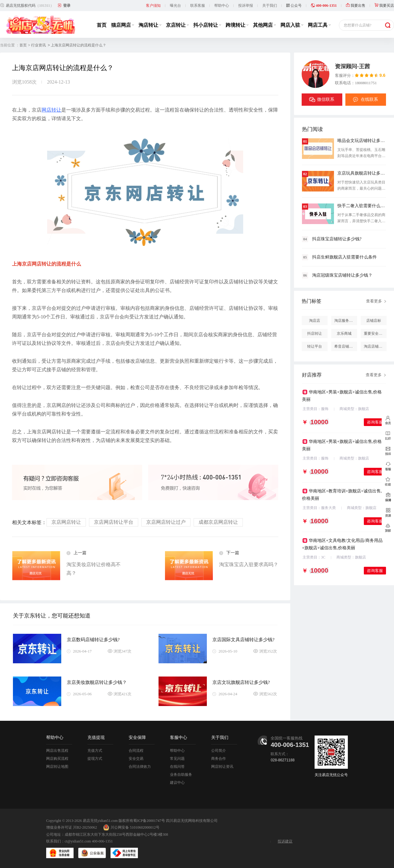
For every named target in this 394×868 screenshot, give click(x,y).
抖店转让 (315, 333)
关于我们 (270, 6)
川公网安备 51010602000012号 (131, 827)
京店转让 (177, 25)
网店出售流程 (57, 751)
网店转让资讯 (222, 767)
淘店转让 (150, 25)
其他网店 (264, 25)
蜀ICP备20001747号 (149, 821)
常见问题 (177, 759)
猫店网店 (123, 25)
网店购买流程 (57, 759)
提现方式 (95, 759)
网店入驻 (292, 25)
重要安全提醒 (375, 333)
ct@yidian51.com (78, 841)
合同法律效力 (140, 767)
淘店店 (315, 321)
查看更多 (374, 301)
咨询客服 (375, 422)
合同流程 (136, 751)
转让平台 (315, 346)
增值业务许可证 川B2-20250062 (72, 827)
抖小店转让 (207, 25)
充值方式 (95, 751)
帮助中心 (222, 6)
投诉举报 (246, 6)
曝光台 (175, 6)
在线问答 (177, 767)
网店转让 (51, 110)
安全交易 (136, 759)
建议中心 (177, 783)
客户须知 (153, 6)
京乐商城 (344, 333)
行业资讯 (38, 45)
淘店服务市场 (345, 321)
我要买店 (384, 6)
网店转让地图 (57, 767)
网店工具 (319, 25)
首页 (102, 25)
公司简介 (219, 751)
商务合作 (219, 759)
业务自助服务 (181, 775)
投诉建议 (285, 841)
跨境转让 (237, 25)
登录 (67, 6)
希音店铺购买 (345, 346)
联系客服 (198, 6)
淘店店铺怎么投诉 (375, 346)
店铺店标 (374, 321)
